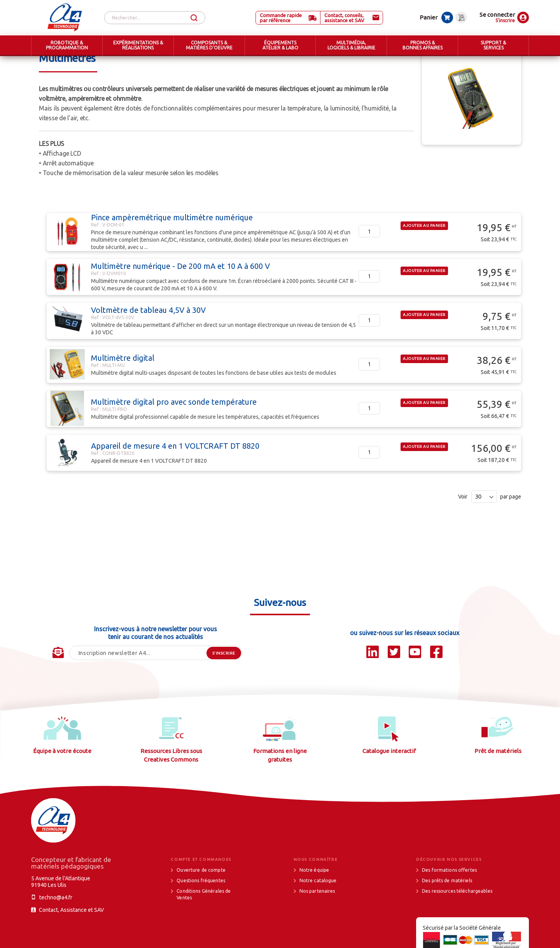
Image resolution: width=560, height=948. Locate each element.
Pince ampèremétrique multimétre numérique (172, 247)
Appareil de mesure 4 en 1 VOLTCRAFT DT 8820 (175, 475)
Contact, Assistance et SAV (71, 939)
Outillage (159, 62)
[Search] (194, 18)
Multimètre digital (123, 387)
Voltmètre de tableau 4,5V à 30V (148, 339)
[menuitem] (67, 46)
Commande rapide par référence (281, 18)
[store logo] (65, 18)
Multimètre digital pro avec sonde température (174, 431)
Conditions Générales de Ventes (204, 923)
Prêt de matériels (498, 780)
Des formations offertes (449, 899)
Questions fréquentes (201, 910)
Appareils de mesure (208, 62)
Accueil (48, 62)
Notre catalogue (318, 910)
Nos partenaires (317, 920)
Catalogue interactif (389, 780)
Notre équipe (314, 899)
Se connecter (497, 15)
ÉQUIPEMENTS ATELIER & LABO (102, 62)
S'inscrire (505, 20)
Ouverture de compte (201, 899)
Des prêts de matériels (447, 910)
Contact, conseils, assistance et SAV (344, 18)
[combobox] (155, 18)
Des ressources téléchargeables (457, 920)
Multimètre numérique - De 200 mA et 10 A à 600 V (180, 295)
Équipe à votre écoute (62, 780)
